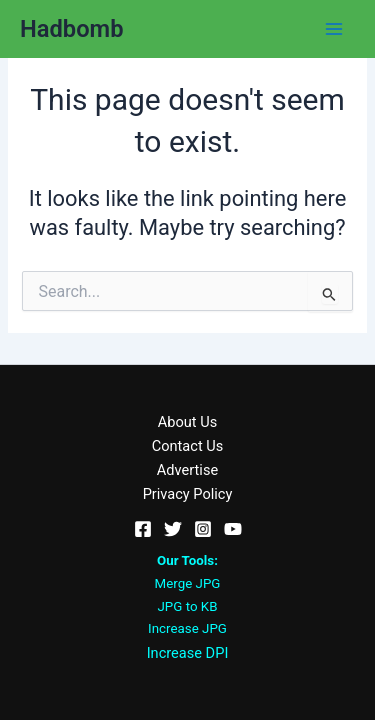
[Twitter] (173, 529)
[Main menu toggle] (334, 29)
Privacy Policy (188, 494)
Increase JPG (187, 628)
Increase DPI (188, 653)
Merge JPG (188, 583)
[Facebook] (143, 529)
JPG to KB (188, 606)
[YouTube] (233, 529)
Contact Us (188, 446)
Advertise (187, 470)
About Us (187, 422)
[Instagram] (203, 529)
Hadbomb (72, 29)
